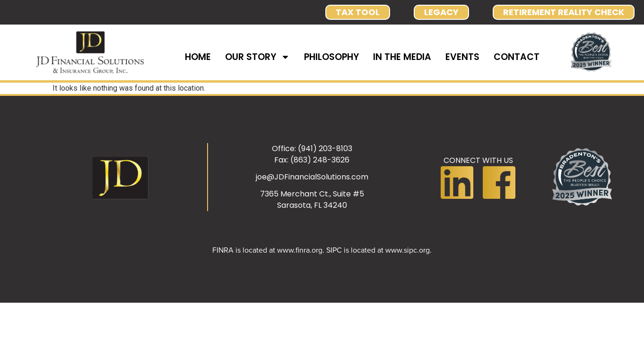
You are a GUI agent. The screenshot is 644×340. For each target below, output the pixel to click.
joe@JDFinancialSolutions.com (312, 177)
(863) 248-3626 (320, 160)
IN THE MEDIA (402, 57)
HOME (198, 57)
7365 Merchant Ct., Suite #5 (312, 194)
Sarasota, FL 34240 (312, 205)
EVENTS (462, 57)
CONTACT (517, 57)
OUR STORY (257, 57)
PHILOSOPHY (331, 57)
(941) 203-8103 (325, 149)
